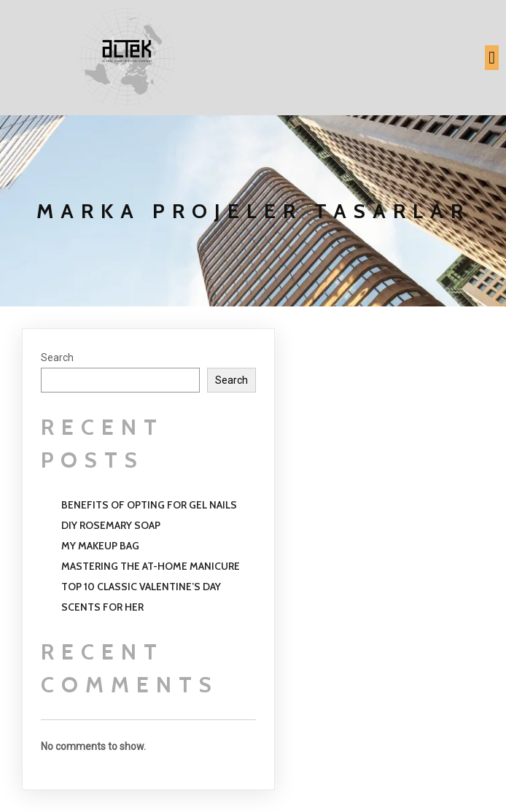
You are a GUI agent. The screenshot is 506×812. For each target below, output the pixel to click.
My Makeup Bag (100, 546)
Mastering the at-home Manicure (151, 566)
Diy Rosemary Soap (111, 525)
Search (57, 357)
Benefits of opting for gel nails (149, 505)
